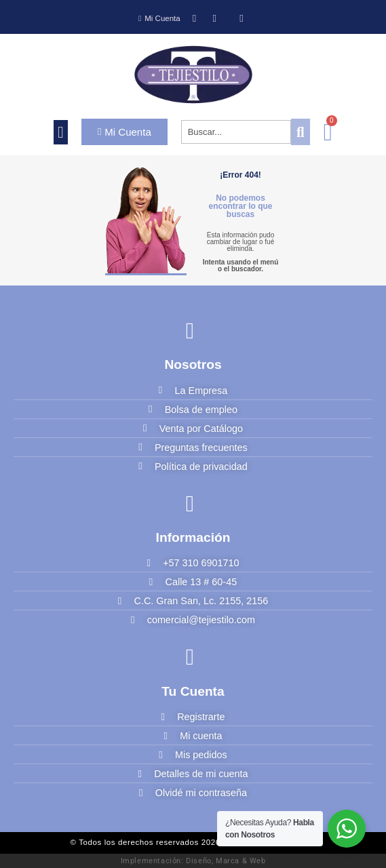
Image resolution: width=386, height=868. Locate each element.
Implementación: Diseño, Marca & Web (193, 861)
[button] (61, 132)
